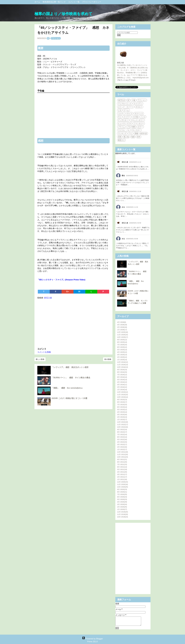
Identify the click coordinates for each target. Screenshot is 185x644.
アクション (56, 38)
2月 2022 (122, 447)
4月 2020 (122, 502)
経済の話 (144, 133)
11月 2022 (123, 425)
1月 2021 (122, 479)
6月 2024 (122, 377)
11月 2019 (123, 514)
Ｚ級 (134, 100)
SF (48, 38)
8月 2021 (122, 462)
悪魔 (136, 133)
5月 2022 (122, 439)
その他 (135, 117)
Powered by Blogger (92, 639)
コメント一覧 (74, 2)
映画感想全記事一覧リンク (54, 2)
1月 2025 (122, 360)
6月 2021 (122, 467)
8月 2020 (122, 492)
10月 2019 (123, 517)
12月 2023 (123, 392)
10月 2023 (123, 397)
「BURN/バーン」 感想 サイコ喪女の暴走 (71, 378)
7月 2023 (122, 405)
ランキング (122, 133)
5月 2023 (122, 410)
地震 (133, 137)
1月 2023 (122, 420)
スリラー (127, 117)
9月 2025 (122, 340)
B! (79, 292)
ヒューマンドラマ (125, 123)
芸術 (120, 137)
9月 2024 (122, 370)
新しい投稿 (40, 359)
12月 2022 (123, 422)
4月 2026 (122, 322)
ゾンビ (143, 117)
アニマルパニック (125, 104)
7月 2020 (122, 494)
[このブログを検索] (127, 33)
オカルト (139, 107)
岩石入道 (120, 63)
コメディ (121, 113)
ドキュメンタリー (137, 120)
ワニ (131, 133)
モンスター (136, 130)
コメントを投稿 (44, 352)
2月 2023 (122, 417)
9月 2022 (122, 429)
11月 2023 (123, 395)
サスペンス (139, 113)
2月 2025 (122, 357)
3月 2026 (122, 325)
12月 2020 (123, 482)
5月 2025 (122, 350)
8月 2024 (122, 372)
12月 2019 (123, 512)
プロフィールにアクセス (126, 80)
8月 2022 (122, 432)
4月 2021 (122, 472)
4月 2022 (122, 442)
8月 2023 (122, 402)
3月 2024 (122, 385)
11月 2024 (123, 365)
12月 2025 (123, 332)
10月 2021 (123, 457)
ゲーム (126, 110)
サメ (120, 117)
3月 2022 (122, 444)
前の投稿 (108, 359)
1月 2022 (122, 449)
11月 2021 (123, 454)
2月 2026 (122, 327)
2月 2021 (122, 477)
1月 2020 (122, 509)
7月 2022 (122, 434)
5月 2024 (122, 380)
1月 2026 (122, 330)
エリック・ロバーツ (126, 107)
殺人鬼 (126, 137)
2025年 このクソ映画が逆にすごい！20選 (69, 398)
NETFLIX (122, 100)
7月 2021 (122, 464)
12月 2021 (123, 452)
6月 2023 (122, 407)
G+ (68, 292)
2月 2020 (122, 507)
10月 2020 (123, 487)
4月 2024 (122, 382)
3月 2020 (122, 504)
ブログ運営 (131, 127)
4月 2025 (122, 352)
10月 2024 (123, 367)
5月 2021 (122, 469)
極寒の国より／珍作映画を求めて (63, 14)
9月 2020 (122, 489)
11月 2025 (123, 335)
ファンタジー (139, 123)
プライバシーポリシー (92, 2)
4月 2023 (122, 412)
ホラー (140, 127)
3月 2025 (122, 355)
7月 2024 (122, 375)
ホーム (38, 2)
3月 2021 (122, 474)
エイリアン (138, 104)
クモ (120, 110)
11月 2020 (123, 484)
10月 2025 (123, 337)
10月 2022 (123, 427)
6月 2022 (122, 437)
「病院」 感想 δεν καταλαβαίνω (67, 388)
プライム (121, 127)
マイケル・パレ (124, 130)
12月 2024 (123, 362)
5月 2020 (122, 499)
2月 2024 (122, 387)
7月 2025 (122, 345)
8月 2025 (122, 342)
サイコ (130, 113)
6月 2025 (122, 347)
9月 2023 (122, 400)
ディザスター (123, 120)
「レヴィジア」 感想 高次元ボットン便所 (70, 367)
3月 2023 (122, 415)
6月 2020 (122, 497)
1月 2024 (122, 390)
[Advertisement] (73, 323)
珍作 (139, 137)
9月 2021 (122, 459)
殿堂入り (121, 140)
